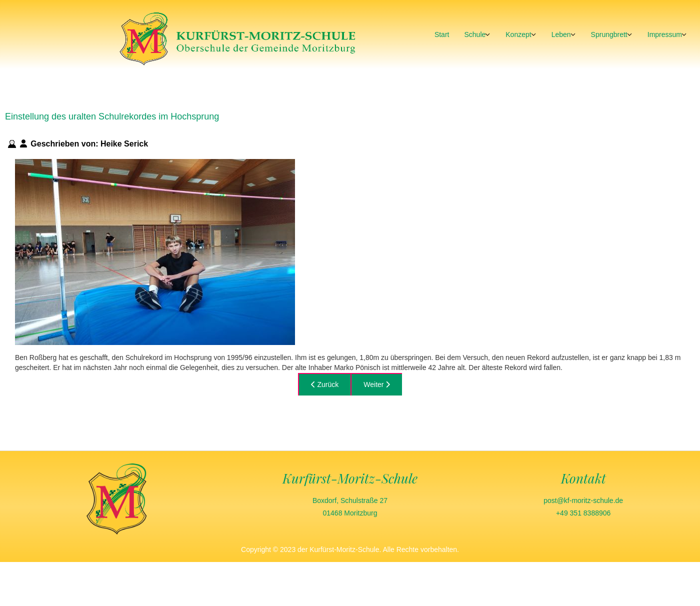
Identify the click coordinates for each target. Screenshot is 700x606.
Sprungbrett (609, 34)
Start (442, 34)
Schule (475, 34)
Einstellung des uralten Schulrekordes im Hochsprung (112, 116)
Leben (561, 34)
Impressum (665, 34)
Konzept (518, 34)
